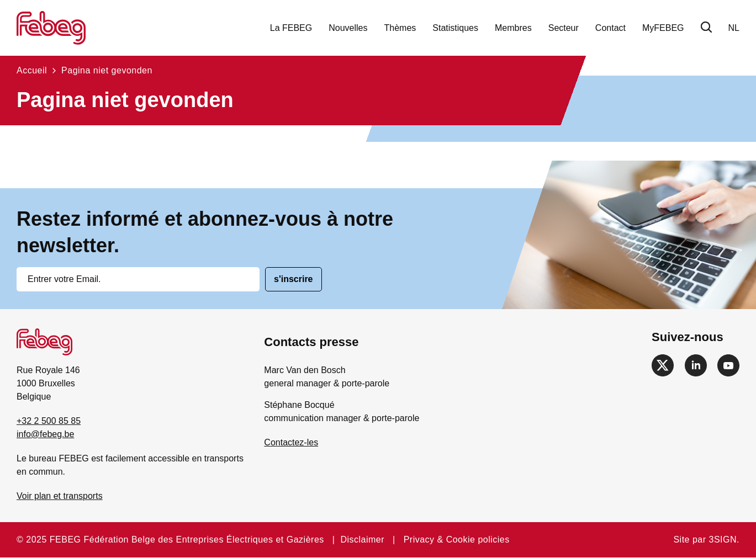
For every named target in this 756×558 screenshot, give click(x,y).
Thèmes (400, 28)
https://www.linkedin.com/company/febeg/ (696, 365)
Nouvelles (348, 28)
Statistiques (455, 28)
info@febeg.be (45, 434)
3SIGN (723, 540)
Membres (513, 28)
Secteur (564, 28)
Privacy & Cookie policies (457, 540)
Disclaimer (362, 540)
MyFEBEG (663, 28)
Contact (610, 28)
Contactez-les (291, 442)
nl (734, 28)
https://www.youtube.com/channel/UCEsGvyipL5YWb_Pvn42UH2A (728, 365)
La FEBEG (291, 28)
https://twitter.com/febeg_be (663, 365)
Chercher (706, 27)
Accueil (32, 70)
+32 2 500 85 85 (49, 421)
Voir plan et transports (60, 496)
